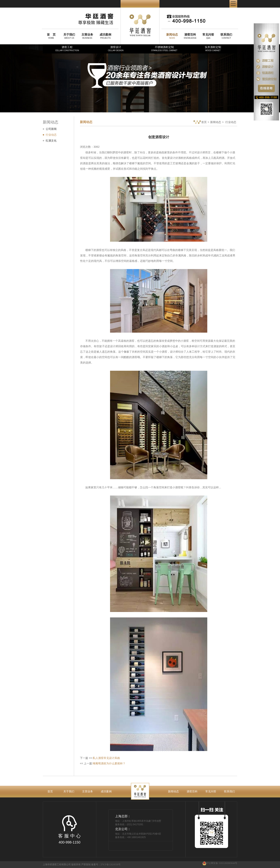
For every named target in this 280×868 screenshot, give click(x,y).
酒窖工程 (67, 49)
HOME (51, 36)
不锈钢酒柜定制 (164, 49)
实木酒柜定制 (213, 49)
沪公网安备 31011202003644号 (220, 863)
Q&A (208, 36)
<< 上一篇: (103, 763)
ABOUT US (69, 36)
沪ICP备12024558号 (111, 865)
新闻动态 (216, 122)
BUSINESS (87, 36)
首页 (200, 122)
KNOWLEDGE (190, 36)
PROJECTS (105, 36)
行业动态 (51, 135)
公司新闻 (51, 129)
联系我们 (229, 791)
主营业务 (87, 791)
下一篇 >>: (100, 758)
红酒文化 (51, 141)
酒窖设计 (116, 49)
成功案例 (106, 791)
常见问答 (211, 791)
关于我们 (69, 791)
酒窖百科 (192, 791)
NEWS (172, 36)
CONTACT (226, 36)
